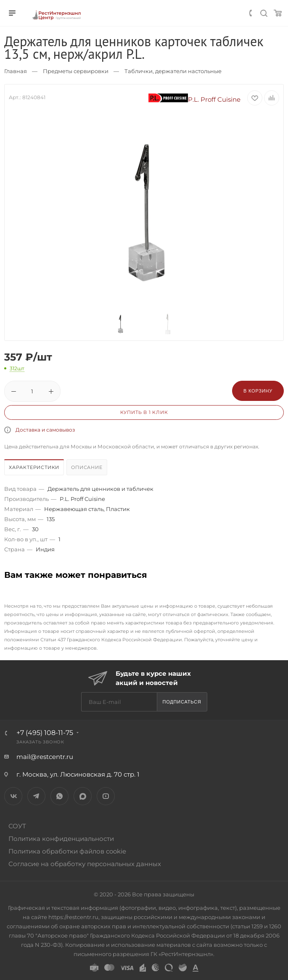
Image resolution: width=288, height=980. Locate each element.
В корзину (258, 391)
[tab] (34, 468)
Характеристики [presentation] (34, 467)
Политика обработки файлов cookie (67, 851)
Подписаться (182, 702)
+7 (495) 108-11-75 (45, 733)
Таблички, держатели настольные (173, 71)
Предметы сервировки (76, 71)
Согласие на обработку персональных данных (85, 864)
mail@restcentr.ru (45, 757)
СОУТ (17, 826)
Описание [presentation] (87, 467)
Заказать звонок (40, 742)
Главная (16, 71)
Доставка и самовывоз (45, 430)
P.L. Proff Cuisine (195, 99)
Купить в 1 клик (144, 412)
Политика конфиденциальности (61, 839)
